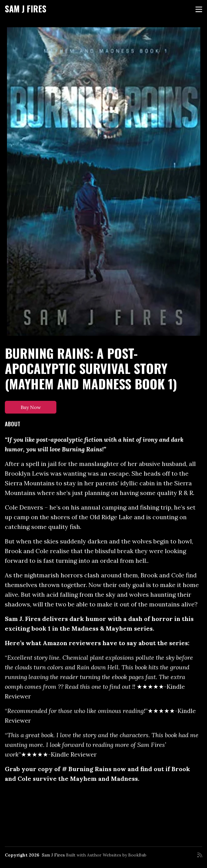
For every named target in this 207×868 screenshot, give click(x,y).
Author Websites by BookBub (117, 855)
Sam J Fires (26, 9)
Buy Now (31, 407)
